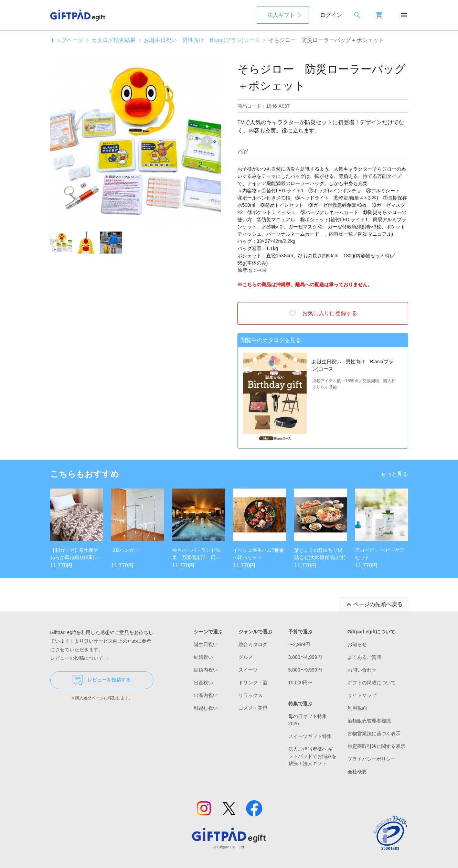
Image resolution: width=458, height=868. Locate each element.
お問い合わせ (362, 670)
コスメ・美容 (253, 708)
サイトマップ (362, 695)
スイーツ (248, 670)
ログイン (331, 15)
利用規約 (357, 708)
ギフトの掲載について (372, 683)
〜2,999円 (299, 644)
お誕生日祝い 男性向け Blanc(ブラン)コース (202, 40)
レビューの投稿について (81, 658)
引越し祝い (206, 708)
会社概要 (357, 772)
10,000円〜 (301, 683)
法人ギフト (281, 15)
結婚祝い (203, 657)
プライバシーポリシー (372, 759)
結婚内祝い (206, 670)
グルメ (246, 657)
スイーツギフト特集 (310, 736)
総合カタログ (253, 644)
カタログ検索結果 (114, 40)
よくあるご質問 (364, 657)
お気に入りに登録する (323, 313)
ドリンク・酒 (253, 683)
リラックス (251, 695)
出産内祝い (206, 695)
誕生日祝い (206, 644)
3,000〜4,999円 (305, 657)
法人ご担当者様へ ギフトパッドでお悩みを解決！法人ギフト (312, 756)
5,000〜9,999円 (305, 670)
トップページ (67, 40)
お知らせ (357, 644)
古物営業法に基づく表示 (374, 733)
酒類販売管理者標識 (369, 721)
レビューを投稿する (102, 680)
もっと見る (394, 474)
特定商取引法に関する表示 (376, 746)
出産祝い (203, 683)
